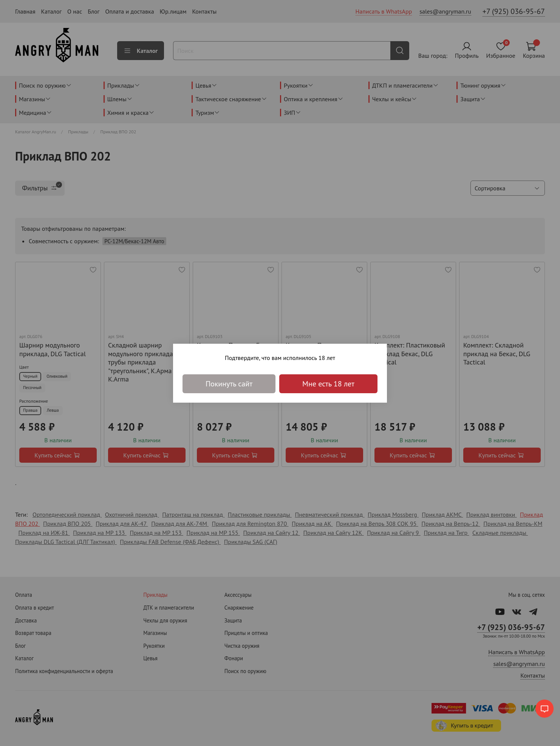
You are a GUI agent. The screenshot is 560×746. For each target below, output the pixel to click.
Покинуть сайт (229, 384)
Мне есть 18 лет (328, 384)
